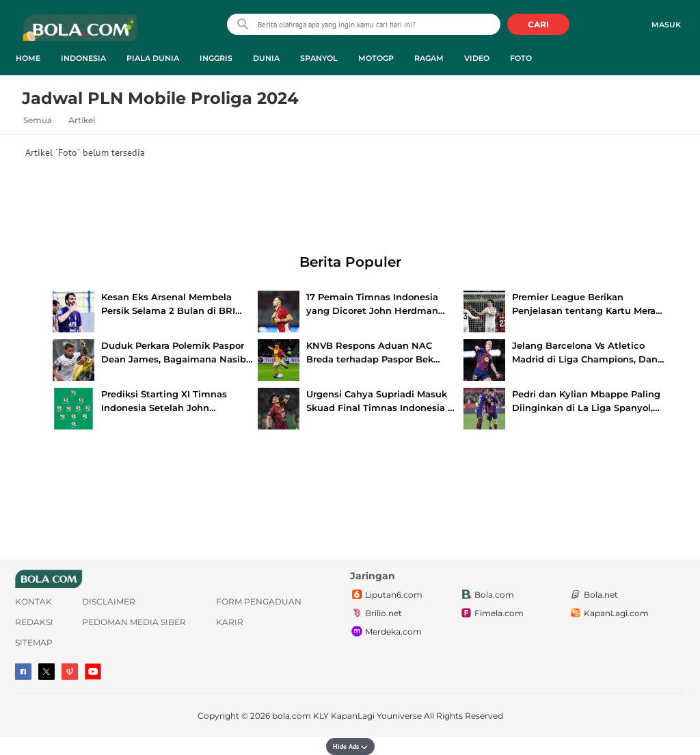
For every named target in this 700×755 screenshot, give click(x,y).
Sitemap (34, 643)
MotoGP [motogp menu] (376, 58)
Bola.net (593, 595)
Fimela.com (492, 613)
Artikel (82, 120)
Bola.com (487, 595)
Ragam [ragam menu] (429, 58)
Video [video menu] (477, 58)
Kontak (33, 601)
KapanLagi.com (609, 613)
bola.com (292, 716)
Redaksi (34, 622)
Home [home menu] (28, 58)
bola (80, 34)
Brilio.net (376, 613)
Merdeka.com (386, 632)
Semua (38, 120)
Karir (230, 622)
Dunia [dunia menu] (266, 58)
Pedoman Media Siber (134, 622)
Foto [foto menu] (521, 58)
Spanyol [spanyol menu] (319, 58)
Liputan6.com (386, 595)
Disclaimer (109, 601)
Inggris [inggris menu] (216, 58)
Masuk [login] (666, 25)
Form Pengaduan (259, 601)
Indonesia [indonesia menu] (83, 58)
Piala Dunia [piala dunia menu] (153, 58)
